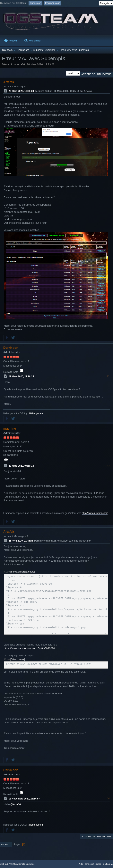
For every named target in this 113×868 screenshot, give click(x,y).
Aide (81, 864)
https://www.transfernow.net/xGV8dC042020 (29, 648)
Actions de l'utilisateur (96, 74)
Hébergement (36, 413)
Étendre (30, 572)
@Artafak (16, 804)
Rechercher (33, 41)
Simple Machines (26, 864)
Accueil (11, 41)
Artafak (9, 82)
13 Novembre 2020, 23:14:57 (24, 799)
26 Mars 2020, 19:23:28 (21, 91)
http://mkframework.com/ (95, 513)
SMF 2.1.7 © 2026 (9, 864)
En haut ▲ (108, 864)
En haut (6, 844)
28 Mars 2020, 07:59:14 (21, 466)
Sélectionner (17, 572)
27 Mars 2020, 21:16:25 (21, 376)
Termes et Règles (93, 864)
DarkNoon (11, 348)
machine (10, 429)
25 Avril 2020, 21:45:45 (21, 541)
